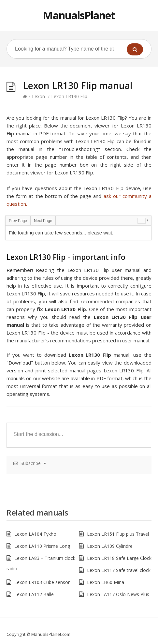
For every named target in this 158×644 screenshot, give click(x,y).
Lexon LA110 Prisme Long (42, 546)
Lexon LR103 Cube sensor (42, 582)
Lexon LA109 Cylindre (110, 546)
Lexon (38, 96)
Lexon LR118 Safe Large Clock (119, 558)
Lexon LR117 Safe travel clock (119, 570)
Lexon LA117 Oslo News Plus (118, 594)
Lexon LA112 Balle (34, 594)
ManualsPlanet (79, 15)
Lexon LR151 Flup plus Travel (118, 534)
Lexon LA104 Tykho (35, 534)
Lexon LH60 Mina (106, 582)
